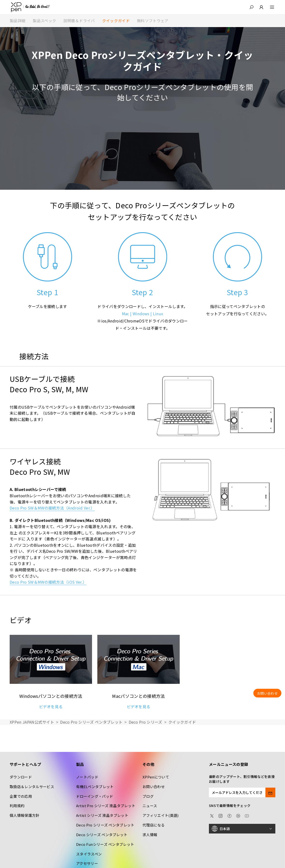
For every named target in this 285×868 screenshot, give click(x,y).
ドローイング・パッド (95, 796)
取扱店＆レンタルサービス (32, 787)
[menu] (269, 7)
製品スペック (44, 21)
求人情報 (150, 835)
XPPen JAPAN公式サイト (32, 722)
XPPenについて (156, 777)
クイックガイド (116, 21)
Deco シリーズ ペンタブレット (102, 835)
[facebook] (229, 815)
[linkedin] (238, 815)
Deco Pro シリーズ (146, 722)
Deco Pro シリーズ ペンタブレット (91, 722)
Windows (141, 314)
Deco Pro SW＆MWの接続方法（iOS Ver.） (48, 582)
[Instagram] (221, 815)
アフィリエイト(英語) (161, 815)
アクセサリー (87, 863)
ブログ (148, 796)
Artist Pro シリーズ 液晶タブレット (106, 806)
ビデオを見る (51, 707)
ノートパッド (87, 777)
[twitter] (212, 815)
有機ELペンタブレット (95, 787)
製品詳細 (18, 21)
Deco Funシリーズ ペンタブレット (105, 844)
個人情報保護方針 (25, 815)
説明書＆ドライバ (79, 21)
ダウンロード (21, 777)
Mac (126, 314)
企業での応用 (21, 796)
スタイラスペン (89, 854)
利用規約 (17, 806)
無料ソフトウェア (153, 21)
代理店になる (154, 825)
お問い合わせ (154, 787)
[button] (251, 7)
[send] (270, 792)
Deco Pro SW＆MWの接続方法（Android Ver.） (52, 508)
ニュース (150, 806)
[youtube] (247, 815)
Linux (158, 314)
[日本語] (242, 829)
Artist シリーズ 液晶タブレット (102, 815)
